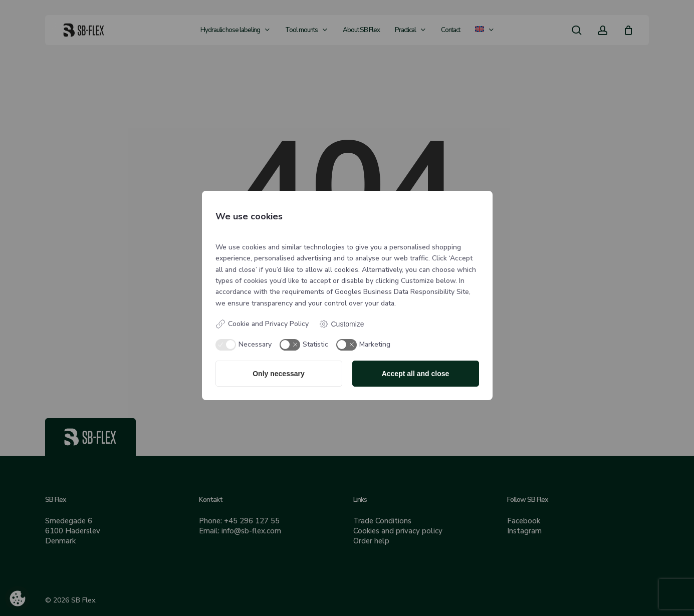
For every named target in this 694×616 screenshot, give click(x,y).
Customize (341, 324)
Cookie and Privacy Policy (262, 324)
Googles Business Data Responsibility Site (402, 292)
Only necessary (279, 374)
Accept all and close (416, 374)
